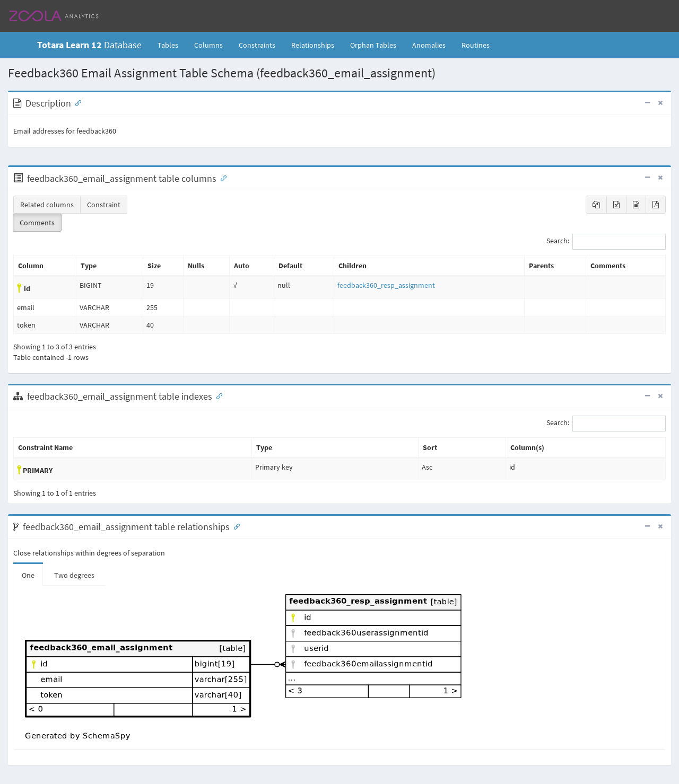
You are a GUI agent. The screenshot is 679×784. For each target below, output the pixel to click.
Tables (172, 45)
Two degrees (74, 575)
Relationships (313, 45)
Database (89, 45)
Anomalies (429, 45)
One (28, 575)
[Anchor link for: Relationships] (234, 526)
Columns (208, 45)
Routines (476, 45)
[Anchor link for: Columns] (221, 178)
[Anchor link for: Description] (76, 102)
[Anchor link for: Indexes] (217, 395)
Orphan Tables (373, 45)
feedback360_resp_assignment (386, 285)
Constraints (257, 45)
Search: (606, 242)
